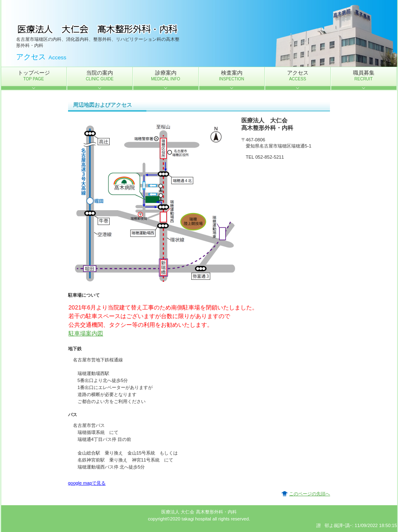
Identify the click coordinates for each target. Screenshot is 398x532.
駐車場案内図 (86, 333)
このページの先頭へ (310, 494)
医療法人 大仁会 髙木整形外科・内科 (99, 29)
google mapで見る (87, 483)
